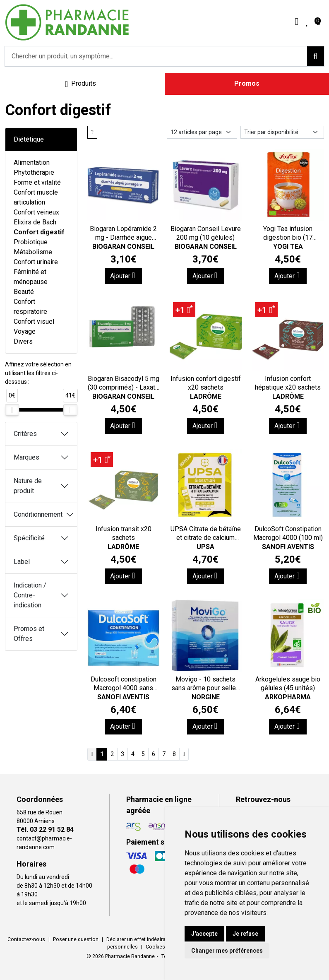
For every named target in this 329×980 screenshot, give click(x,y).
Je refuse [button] (245, 934)
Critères (25, 434)
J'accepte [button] (204, 934)
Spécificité (29, 538)
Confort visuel (34, 321)
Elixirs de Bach (35, 222)
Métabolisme (33, 252)
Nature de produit (28, 486)
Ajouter (122, 276)
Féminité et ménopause (31, 277)
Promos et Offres (29, 634)
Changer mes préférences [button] (227, 951)
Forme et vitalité (37, 182)
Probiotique (31, 242)
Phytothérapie (34, 172)
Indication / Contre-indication (30, 595)
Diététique (29, 139)
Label (22, 562)
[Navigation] (81, 84)
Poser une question (76, 939)
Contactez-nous (26, 939)
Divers (23, 341)
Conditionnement (38, 514)
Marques (26, 457)
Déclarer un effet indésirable (139, 939)
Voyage (25, 331)
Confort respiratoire (30, 307)
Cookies (155, 947)
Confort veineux (36, 212)
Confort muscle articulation (36, 197)
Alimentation (32, 163)
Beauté (24, 292)
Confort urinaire (36, 262)
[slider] (12, 410)
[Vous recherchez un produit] (156, 56)
